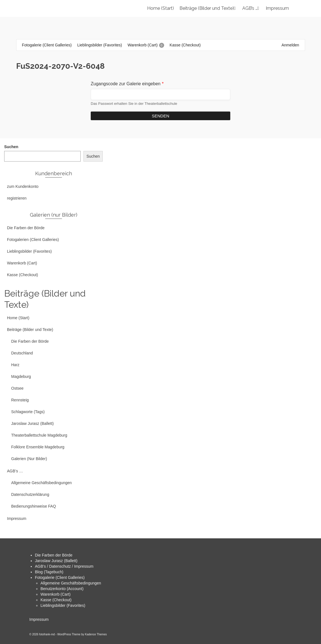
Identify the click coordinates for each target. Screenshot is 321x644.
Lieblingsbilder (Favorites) (63, 605)
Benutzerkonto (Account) (62, 589)
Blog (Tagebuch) (49, 572)
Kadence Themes (96, 634)
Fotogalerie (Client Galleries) (60, 577)
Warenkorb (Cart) (56, 594)
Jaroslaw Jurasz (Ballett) (56, 561)
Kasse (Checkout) (56, 600)
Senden (161, 116)
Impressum (39, 619)
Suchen (11, 147)
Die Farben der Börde (54, 555)
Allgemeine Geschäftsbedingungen (71, 583)
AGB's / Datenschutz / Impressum (64, 566)
